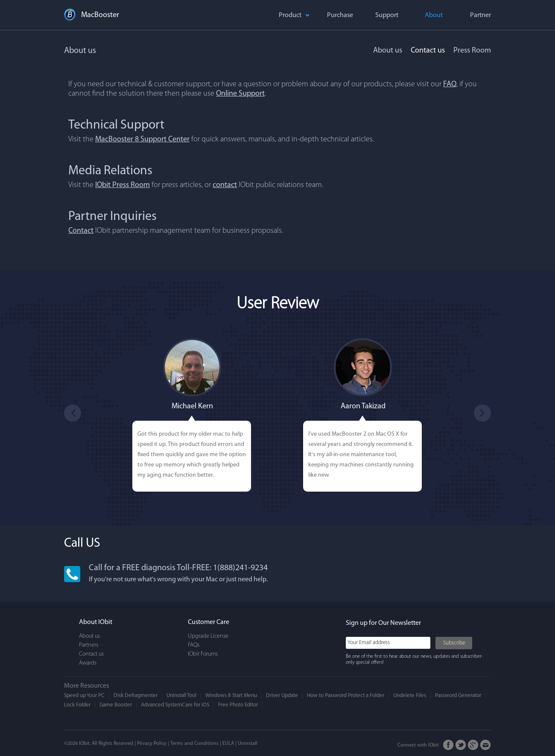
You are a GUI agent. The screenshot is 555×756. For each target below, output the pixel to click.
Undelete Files (410, 696)
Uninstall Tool (181, 696)
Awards (88, 663)
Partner (481, 15)
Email (486, 745)
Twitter (461, 745)
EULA (228, 744)
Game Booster (116, 705)
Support (387, 15)
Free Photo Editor (238, 705)
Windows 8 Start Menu (231, 696)
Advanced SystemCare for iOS (175, 705)
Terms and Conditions (194, 744)
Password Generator (458, 696)
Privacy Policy (152, 744)
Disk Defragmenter (136, 696)
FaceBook (448, 745)
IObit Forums (203, 654)
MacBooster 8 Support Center (142, 139)
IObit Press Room (123, 185)
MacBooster (100, 15)
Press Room (472, 51)
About (434, 15)
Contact (81, 231)
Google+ (473, 745)
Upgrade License (208, 636)
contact (225, 185)
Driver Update (282, 696)
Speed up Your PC (84, 696)
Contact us (428, 51)
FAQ (450, 84)
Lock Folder (77, 705)
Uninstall (248, 744)
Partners (89, 645)
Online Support (240, 94)
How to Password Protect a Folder (346, 696)
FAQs (194, 645)
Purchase (340, 15)
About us (388, 51)
